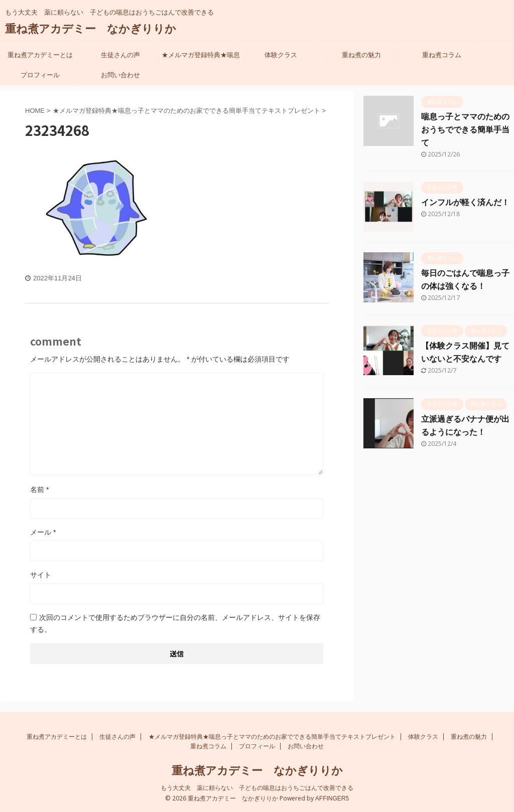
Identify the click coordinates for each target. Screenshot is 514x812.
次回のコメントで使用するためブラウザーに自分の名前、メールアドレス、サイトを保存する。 (175, 623)
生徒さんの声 (120, 55)
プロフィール (40, 75)
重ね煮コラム (442, 55)
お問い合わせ (120, 75)
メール (43, 532)
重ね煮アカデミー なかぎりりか (91, 29)
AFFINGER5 (332, 798)
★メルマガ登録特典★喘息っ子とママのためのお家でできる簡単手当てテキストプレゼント (201, 58)
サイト (41, 575)
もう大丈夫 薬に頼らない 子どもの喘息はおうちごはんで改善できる (257, 788)
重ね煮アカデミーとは (40, 55)
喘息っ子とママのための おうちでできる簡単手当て (465, 130)
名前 (39, 490)
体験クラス (281, 55)
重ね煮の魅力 (361, 55)
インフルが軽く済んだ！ (465, 202)
